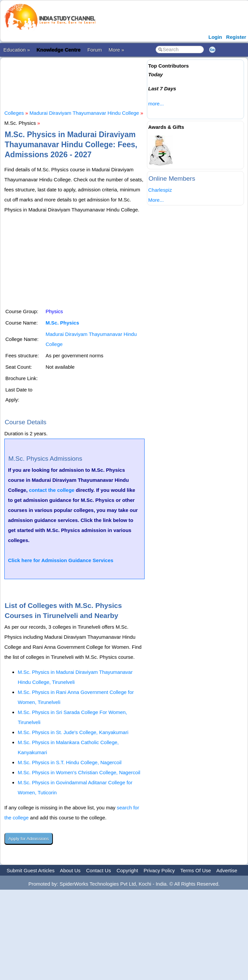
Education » (17, 50)
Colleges (14, 113)
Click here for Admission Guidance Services (61, 560)
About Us (70, 870)
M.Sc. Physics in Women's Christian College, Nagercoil (79, 772)
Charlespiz (160, 190)
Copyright (127, 870)
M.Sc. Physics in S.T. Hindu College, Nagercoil (70, 762)
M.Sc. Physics (62, 323)
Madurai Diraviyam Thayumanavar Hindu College (84, 113)
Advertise (227, 870)
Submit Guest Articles (31, 870)
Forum (95, 50)
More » (116, 50)
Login (215, 37)
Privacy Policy (159, 870)
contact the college (52, 490)
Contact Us (98, 870)
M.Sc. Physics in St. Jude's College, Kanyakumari (73, 732)
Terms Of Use (196, 870)
